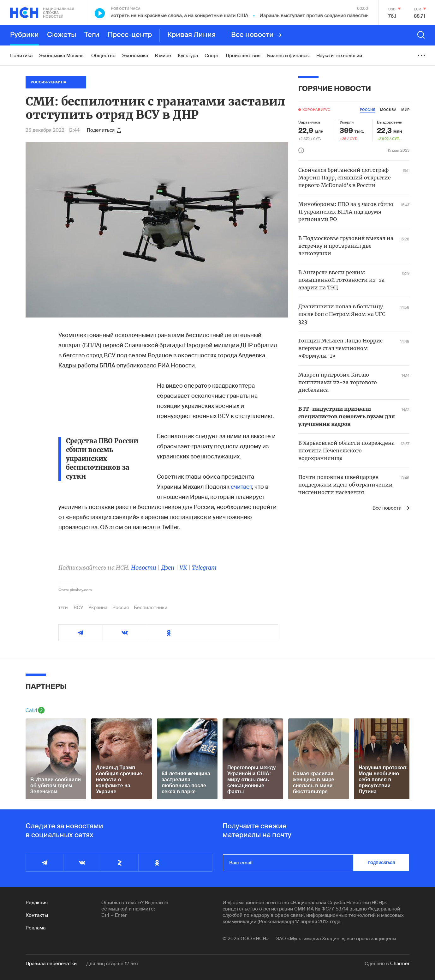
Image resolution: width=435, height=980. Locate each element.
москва (388, 110)
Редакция (37, 903)
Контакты (37, 915)
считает (241, 487)
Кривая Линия (191, 35)
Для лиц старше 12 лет (112, 964)
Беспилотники (151, 608)
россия (368, 110)
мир (405, 110)
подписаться (381, 863)
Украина (98, 608)
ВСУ (78, 608)
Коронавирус (316, 110)
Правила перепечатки (51, 964)
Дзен (168, 568)
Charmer (400, 964)
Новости (144, 568)
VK (183, 568)
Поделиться (104, 130)
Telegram (204, 568)
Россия (121, 608)
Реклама (36, 928)
